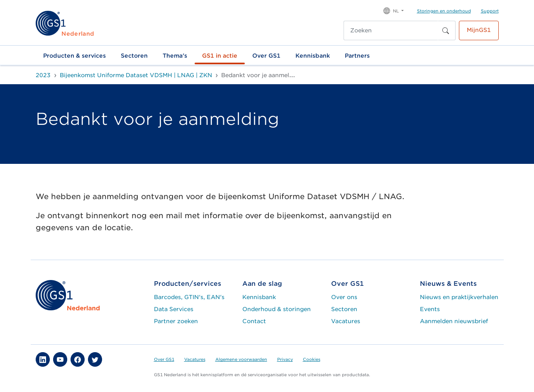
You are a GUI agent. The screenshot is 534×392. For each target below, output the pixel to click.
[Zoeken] (391, 30)
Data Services (174, 309)
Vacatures (346, 321)
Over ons (344, 297)
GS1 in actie (220, 56)
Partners (357, 56)
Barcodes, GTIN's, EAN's (189, 297)
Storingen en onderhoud (444, 11)
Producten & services (74, 56)
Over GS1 (266, 56)
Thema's (175, 56)
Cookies (312, 359)
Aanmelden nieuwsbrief (454, 321)
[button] (394, 10)
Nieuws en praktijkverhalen (459, 297)
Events (430, 309)
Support (490, 11)
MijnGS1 (479, 30)
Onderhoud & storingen (277, 309)
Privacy (285, 359)
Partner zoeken (176, 321)
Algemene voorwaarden (241, 359)
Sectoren (134, 56)
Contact (254, 321)
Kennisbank (313, 56)
